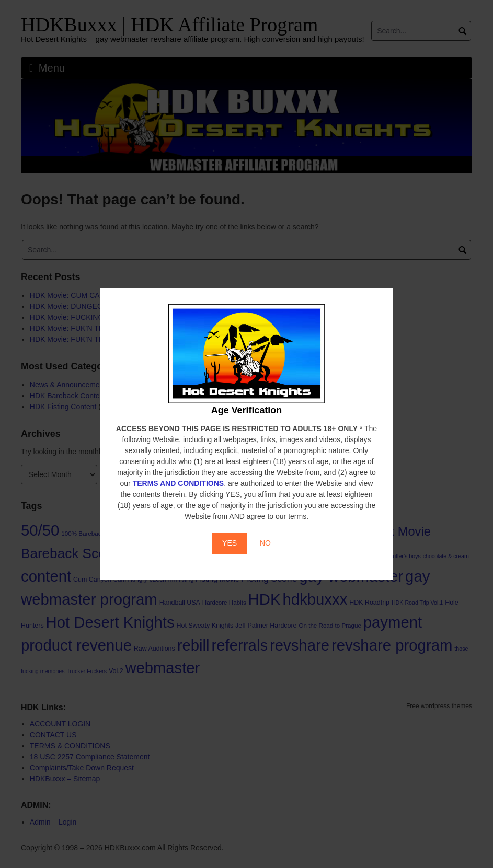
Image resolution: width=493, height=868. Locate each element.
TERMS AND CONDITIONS (178, 483)
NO (265, 543)
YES (230, 543)
